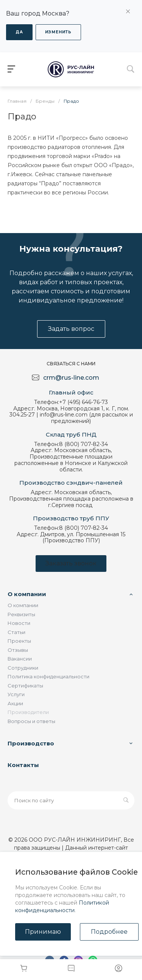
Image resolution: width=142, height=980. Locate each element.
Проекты (19, 641)
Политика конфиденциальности (48, 676)
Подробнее (109, 932)
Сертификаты (25, 686)
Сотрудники (23, 668)
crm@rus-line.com (71, 378)
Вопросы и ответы (31, 721)
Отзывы (18, 650)
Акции (15, 703)
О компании (27, 594)
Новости (19, 623)
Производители (28, 712)
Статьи (16, 632)
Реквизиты (21, 614)
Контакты (23, 765)
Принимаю (43, 932)
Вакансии (20, 659)
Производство (31, 743)
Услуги (16, 694)
